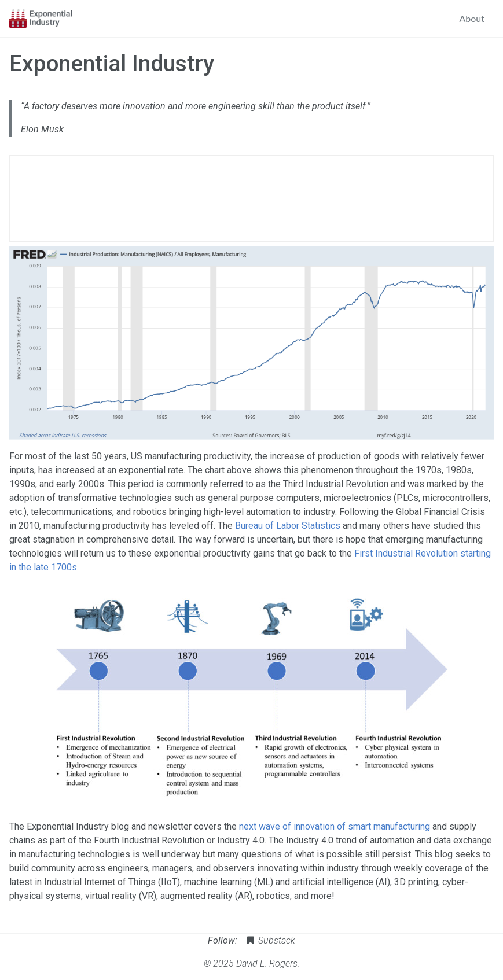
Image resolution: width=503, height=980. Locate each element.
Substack (270, 940)
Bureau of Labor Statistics (288, 526)
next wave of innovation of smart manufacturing (335, 826)
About (472, 18)
